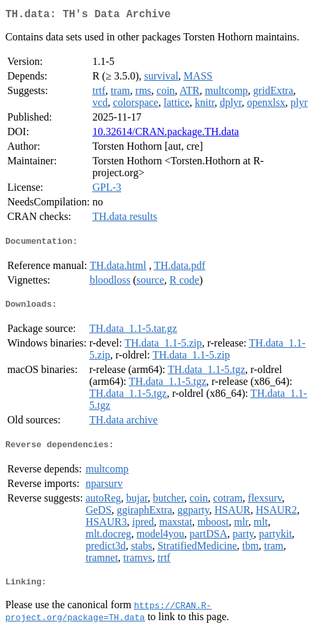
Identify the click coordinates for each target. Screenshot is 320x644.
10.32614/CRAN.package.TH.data (165, 134)
